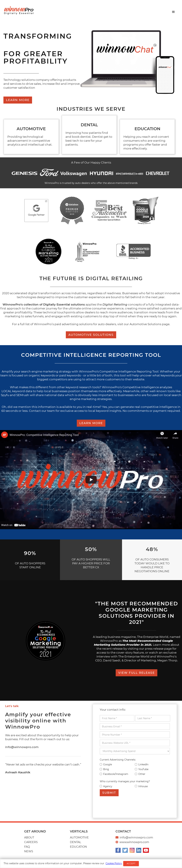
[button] (173, 12)
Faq (27, 847)
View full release (136, 673)
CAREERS (31, 842)
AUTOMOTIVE (79, 838)
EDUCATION (78, 847)
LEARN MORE (18, 100)
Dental (75, 842)
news (29, 851)
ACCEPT (131, 863)
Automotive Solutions (91, 335)
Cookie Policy (114, 863)
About (29, 838)
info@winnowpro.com (22, 747)
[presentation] (126, 806)
